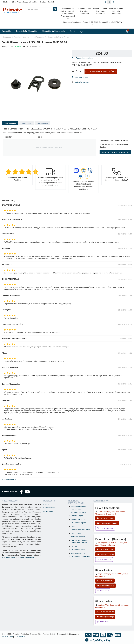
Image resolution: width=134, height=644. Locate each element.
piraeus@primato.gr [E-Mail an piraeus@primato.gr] (106, 585)
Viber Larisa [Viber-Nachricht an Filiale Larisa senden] (103, 622)
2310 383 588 (7, 637)
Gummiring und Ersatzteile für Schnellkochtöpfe (42, 37)
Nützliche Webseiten (79, 537)
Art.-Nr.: (26, 47)
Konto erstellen (49, 508)
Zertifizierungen (77, 516)
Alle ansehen (9, 480)
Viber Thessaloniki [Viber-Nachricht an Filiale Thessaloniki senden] (105, 528)
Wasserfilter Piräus (78, 550)
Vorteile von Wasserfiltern (81, 530)
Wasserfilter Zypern (78, 523)
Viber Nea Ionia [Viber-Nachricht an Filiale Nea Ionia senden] (104, 559)
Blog (14, 2)
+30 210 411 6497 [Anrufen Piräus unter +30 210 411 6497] (105, 581)
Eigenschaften (26, 123)
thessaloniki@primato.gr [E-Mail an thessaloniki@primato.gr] (107, 523)
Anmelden (47, 504)
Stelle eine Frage (80, 77)
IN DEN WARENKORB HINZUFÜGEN (101, 71)
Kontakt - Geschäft (47, 2)
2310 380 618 (20, 637)
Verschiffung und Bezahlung (28, 2)
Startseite (7, 2)
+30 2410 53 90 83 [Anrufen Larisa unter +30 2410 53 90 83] (105, 612)
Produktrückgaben (78, 519)
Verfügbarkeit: (8, 47)
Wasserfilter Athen (78, 553)
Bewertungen (42, 123)
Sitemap (74, 546)
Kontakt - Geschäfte (79, 506)
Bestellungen (48, 511)
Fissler (66, 37)
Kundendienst (76, 533)
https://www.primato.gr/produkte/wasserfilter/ (18, 557)
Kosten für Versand (82, 82)
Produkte (17, 37)
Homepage (7, 37)
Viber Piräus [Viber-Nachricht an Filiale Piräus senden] (103, 591)
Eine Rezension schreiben (82, 58)
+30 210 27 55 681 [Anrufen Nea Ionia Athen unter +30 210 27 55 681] (105, 549)
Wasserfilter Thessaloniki (80, 557)
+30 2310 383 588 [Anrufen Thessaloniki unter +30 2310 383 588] (105, 518)
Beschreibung (10, 123)
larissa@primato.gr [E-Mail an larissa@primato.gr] (105, 617)
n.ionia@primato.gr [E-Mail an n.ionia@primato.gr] (105, 554)
